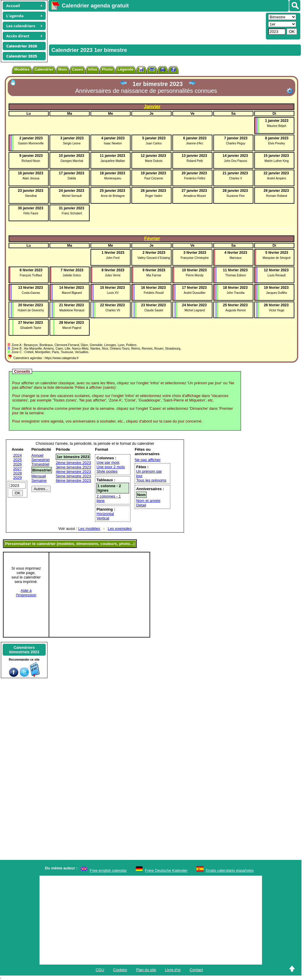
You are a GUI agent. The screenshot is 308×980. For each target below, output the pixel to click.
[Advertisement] (156, 26)
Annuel (37, 455)
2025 (18, 460)
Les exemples (120, 529)
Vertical (103, 518)
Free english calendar (108, 870)
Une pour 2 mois (111, 467)
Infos (92, 69)
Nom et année (148, 501)
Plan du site (146, 970)
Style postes (107, 471)
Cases (77, 69)
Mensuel (39, 476)
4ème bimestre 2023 (73, 472)
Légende (125, 69)
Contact (196, 970)
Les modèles (89, 529)
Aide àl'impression (26, 593)
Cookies (120, 970)
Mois (63, 69)
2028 (18, 473)
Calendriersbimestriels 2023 (24, 650)
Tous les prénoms (151, 480)
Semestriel (41, 460)
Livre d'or (173, 970)
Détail (141, 505)
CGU (100, 970)
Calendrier (44, 69)
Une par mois (108, 462)
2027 (18, 469)
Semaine (39, 481)
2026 (18, 464)
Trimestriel (40, 464)
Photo (107, 69)
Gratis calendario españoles (230, 870)
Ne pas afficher (148, 460)
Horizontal (105, 514)
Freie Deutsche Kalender (166, 870)
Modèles (22, 69)
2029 (18, 478)
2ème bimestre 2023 (73, 463)
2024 (18, 455)
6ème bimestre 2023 (73, 481)
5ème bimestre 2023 (73, 476)
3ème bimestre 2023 (73, 467)
